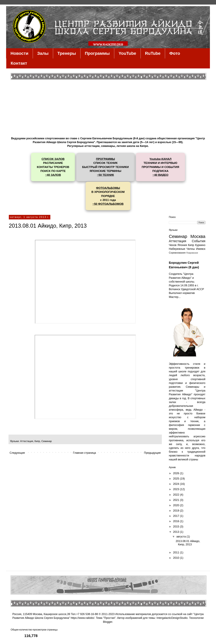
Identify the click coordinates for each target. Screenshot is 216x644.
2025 (177, 479)
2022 (177, 495)
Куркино (200, 245)
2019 (177, 511)
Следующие (17, 453)
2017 (177, 516)
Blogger (108, 622)
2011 (177, 552)
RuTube (153, 53)
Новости (19, 53)
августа (181, 537)
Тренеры (67, 53)
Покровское (192, 253)
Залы (43, 53)
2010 (177, 558)
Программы (97, 53)
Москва (198, 236)
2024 (177, 484)
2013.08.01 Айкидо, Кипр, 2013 (48, 226)
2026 (177, 473)
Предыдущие (152, 453)
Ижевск (201, 249)
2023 (177, 489)
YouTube (127, 53)
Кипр (37, 441)
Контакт (19, 63)
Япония (182, 245)
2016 (177, 521)
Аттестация (27, 441)
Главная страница (84, 453)
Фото (175, 53)
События (199, 241)
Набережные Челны (182, 249)
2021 (177, 500)
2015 (177, 527)
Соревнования (177, 253)
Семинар (47, 441)
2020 (177, 505)
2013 (177, 532)
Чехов (173, 245)
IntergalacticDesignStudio (172, 618)
